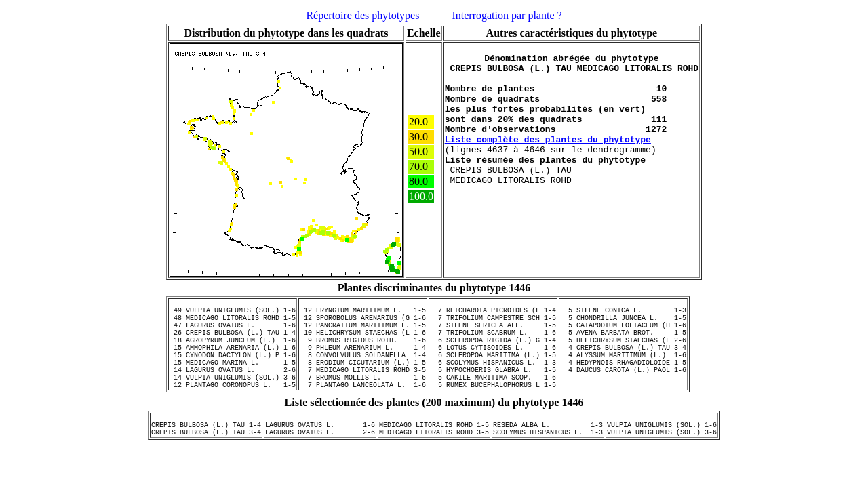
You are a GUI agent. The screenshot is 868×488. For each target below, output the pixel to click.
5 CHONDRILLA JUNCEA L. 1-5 (623, 323)
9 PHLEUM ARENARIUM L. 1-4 (363, 361)
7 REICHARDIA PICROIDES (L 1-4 (493, 314)
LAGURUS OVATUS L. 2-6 (320, 462)
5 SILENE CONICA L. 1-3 (623, 314)
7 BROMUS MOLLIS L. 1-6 (363, 399)
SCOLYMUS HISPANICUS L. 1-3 (548, 462)
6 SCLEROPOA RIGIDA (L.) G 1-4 (493, 352)
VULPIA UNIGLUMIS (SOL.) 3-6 (662, 462)
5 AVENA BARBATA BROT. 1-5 (623, 342)
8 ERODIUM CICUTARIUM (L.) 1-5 (363, 380)
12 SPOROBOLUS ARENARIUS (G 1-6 (363, 323)
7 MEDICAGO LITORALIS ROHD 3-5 (363, 390)
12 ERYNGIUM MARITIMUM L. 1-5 (363, 314)
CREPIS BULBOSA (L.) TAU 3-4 (206, 462)
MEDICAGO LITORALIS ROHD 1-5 (434, 453)
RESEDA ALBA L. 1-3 (548, 453)
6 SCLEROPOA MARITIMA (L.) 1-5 (493, 371)
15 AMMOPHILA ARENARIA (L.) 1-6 (233, 361)
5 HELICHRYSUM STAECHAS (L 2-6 (623, 352)
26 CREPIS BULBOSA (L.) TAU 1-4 (233, 342)
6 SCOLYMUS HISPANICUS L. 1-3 (493, 380)
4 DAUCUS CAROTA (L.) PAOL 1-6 (623, 390)
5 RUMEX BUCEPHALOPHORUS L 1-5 (493, 409)
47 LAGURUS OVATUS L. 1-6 (233, 333)
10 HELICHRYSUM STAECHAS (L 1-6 (363, 342)
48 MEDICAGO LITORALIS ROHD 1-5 (233, 323)
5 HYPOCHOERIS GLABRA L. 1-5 (493, 390)
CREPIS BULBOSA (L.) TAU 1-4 (206, 453)
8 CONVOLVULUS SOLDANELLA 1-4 (363, 371)
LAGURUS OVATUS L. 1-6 (320, 453)
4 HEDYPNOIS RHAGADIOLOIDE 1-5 (623, 380)
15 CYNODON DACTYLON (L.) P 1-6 (233, 371)
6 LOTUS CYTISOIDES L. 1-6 (493, 361)
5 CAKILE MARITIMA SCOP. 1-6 (493, 399)
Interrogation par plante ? (507, 15)
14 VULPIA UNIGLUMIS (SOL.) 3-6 (233, 399)
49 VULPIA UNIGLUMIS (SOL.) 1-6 (233, 314)
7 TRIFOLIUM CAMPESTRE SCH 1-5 (493, 323)
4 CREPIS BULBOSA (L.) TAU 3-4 (623, 361)
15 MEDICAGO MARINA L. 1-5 (233, 380)
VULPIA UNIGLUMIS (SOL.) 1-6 (662, 453)
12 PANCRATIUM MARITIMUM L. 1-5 (363, 333)
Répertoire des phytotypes (362, 15)
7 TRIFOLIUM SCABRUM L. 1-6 (493, 342)
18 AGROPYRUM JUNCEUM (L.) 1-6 (233, 352)
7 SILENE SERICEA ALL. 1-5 (493, 333)
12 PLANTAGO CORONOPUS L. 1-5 (233, 409)
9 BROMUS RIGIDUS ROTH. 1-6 (363, 352)
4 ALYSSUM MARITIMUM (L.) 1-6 (623, 371)
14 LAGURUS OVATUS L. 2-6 (233, 390)
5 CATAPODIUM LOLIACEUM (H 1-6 (623, 333)
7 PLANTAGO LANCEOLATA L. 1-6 (363, 409)
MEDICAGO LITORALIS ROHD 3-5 (434, 462)
